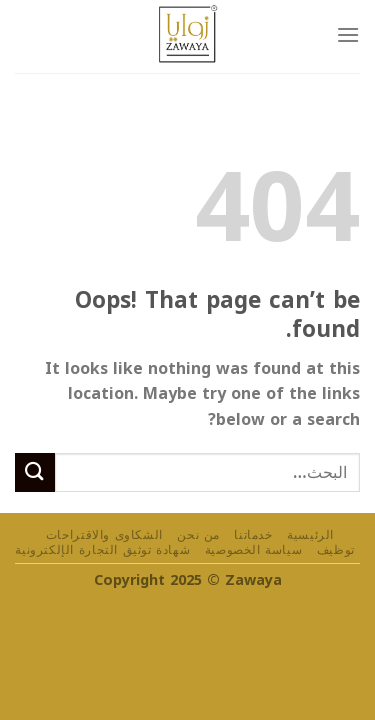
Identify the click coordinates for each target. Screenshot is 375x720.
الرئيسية (310, 535)
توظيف (336, 550)
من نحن (198, 535)
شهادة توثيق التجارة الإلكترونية (102, 550)
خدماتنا (253, 535)
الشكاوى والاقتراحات (104, 535)
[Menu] (348, 34)
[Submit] (35, 472)
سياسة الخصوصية (254, 550)
